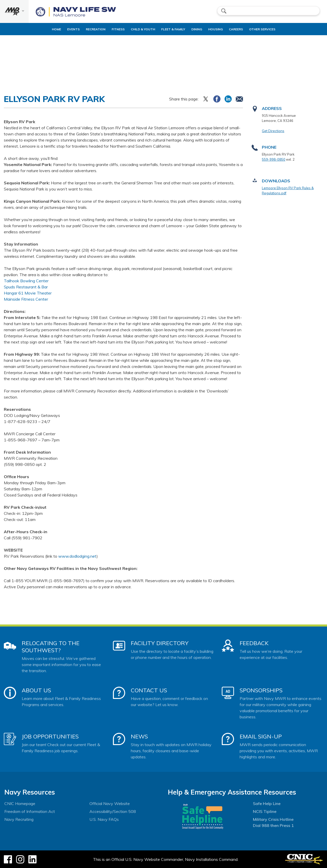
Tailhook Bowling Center (26, 281)
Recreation (85, 29)
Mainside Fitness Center (26, 299)
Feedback (254, 643)
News (139, 736)
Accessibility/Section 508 (113, 811)
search (224, 11)
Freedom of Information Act (30, 811)
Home (41, 29)
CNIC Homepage (20, 803)
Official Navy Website (110, 803)
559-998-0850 (274, 159)
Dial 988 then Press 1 (273, 825)
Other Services (273, 29)
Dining (199, 29)
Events (62, 29)
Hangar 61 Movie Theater (28, 293)
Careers (247, 29)
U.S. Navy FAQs (104, 819)
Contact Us (149, 690)
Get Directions (273, 131)
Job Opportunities (50, 736)
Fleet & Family (175, 29)
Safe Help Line (267, 803)
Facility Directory (160, 643)
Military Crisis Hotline (273, 819)
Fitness (112, 29)
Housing (222, 29)
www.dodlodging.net (77, 556)
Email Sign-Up (261, 736)
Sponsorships (261, 690)
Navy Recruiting (19, 819)
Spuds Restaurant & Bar (26, 287)
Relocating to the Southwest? (51, 647)
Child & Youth (141, 29)
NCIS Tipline (265, 811)
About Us (36, 690)
